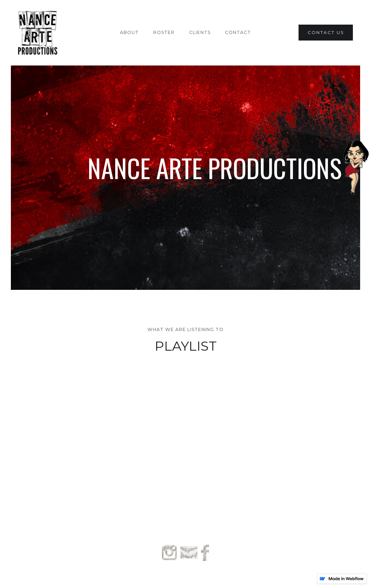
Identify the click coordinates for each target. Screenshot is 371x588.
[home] (38, 33)
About (129, 32)
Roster (164, 32)
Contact (238, 32)
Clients (200, 32)
